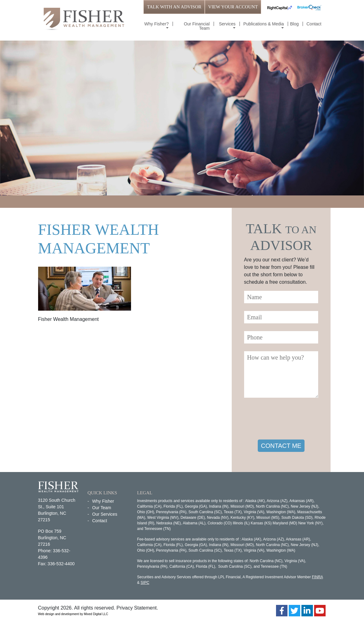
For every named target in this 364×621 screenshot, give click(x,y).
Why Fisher (103, 501)
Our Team (102, 508)
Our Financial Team (197, 26)
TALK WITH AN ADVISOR (174, 7)
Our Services (105, 514)
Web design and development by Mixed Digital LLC (73, 614)
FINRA (317, 577)
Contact (314, 24)
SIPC (145, 583)
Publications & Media (263, 24)
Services (227, 24)
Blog (294, 24)
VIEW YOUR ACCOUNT (233, 7)
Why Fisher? (157, 24)
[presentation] (291, 420)
